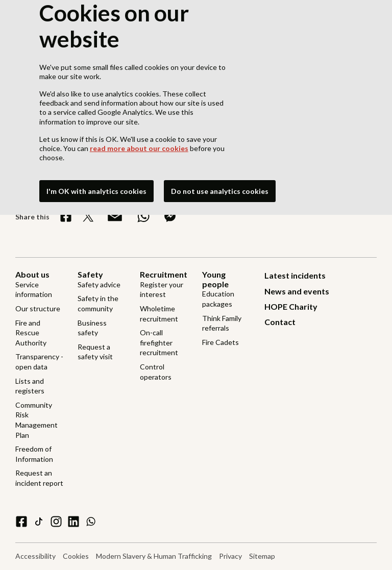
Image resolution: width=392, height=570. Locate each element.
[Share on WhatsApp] (143, 216)
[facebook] (21, 522)
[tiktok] (39, 522)
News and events (297, 291)
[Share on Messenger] (170, 216)
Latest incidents (295, 275)
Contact (280, 322)
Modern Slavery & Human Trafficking (154, 556)
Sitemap (262, 556)
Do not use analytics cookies (220, 191)
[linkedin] (73, 522)
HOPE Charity (291, 306)
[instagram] (56, 522)
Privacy (230, 556)
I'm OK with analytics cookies (96, 191)
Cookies (76, 556)
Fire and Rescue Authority (31, 333)
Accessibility (35, 556)
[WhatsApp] (91, 522)
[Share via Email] (115, 216)
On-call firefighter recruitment (159, 342)
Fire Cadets (220, 342)
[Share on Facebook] (66, 216)
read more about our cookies (139, 148)
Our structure (38, 308)
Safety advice (99, 284)
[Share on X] (88, 216)
